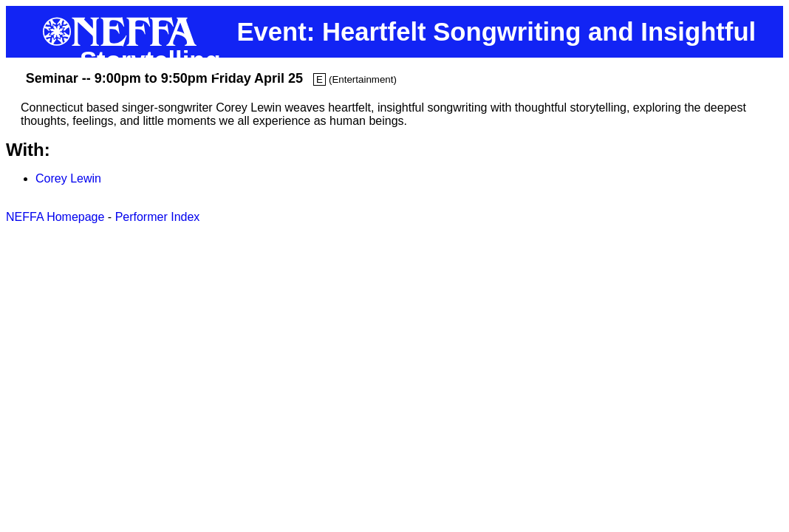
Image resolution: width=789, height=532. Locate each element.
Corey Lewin (68, 178)
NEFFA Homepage (55, 217)
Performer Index (158, 217)
